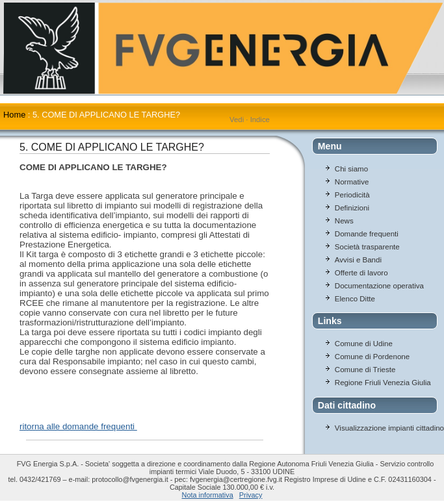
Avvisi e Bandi (358, 260)
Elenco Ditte (355, 299)
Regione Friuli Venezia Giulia (383, 383)
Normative (352, 182)
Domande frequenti (367, 234)
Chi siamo (351, 169)
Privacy (251, 495)
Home (14, 115)
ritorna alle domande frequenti (78, 426)
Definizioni (352, 208)
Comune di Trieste (365, 370)
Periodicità (352, 195)
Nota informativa (208, 495)
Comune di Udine (364, 344)
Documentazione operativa (379, 286)
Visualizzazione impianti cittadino (389, 428)
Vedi (237, 120)
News (344, 221)
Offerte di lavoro (361, 273)
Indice (260, 120)
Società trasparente (367, 247)
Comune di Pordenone (372, 357)
